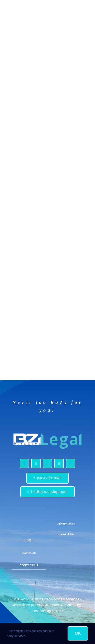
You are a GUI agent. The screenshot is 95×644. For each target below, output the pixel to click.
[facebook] (24, 463)
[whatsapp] (71, 463)
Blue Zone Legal (71, 605)
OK (78, 633)
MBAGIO (43, 605)
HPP (59, 611)
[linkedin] (59, 463)
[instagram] (36, 463)
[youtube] (47, 463)
